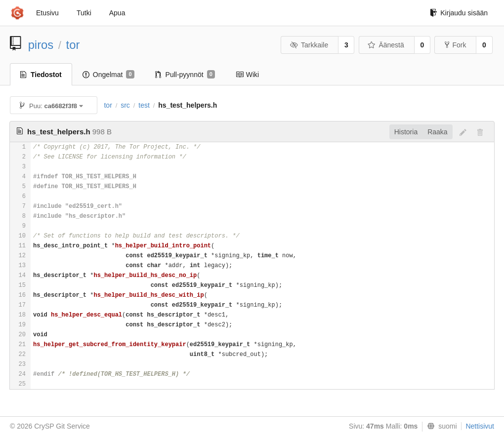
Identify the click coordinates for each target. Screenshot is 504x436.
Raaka (437, 132)
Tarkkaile (309, 45)
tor (73, 45)
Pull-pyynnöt (185, 75)
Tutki (84, 13)
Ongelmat (108, 75)
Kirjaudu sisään (459, 13)
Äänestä (386, 45)
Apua (117, 13)
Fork (455, 45)
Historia (406, 132)
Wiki (247, 75)
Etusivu (47, 13)
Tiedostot (41, 75)
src (125, 105)
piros (41, 45)
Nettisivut (480, 426)
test (144, 105)
